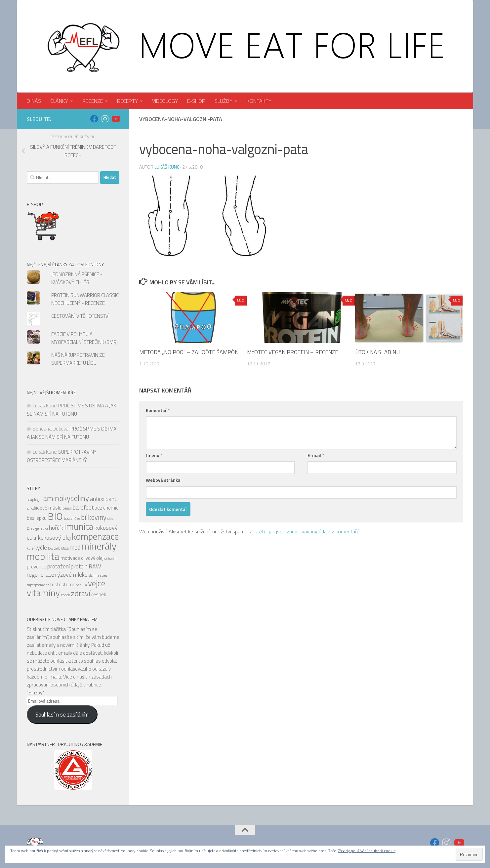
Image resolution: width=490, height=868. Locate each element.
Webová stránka (163, 480)
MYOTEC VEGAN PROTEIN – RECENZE (293, 352)
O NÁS (34, 101)
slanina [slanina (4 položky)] (94, 575)
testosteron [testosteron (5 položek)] (63, 584)
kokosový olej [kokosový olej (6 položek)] (54, 537)
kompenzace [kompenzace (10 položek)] (95, 536)
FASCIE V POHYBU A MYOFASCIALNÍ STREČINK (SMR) (84, 338)
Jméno (154, 455)
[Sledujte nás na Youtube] (115, 119)
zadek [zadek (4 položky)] (65, 595)
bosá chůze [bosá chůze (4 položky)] (72, 518)
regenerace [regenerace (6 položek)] (41, 575)
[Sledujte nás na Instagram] (105, 119)
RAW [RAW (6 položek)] (95, 566)
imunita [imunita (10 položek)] (79, 526)
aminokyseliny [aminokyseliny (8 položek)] (66, 498)
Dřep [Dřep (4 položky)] (31, 528)
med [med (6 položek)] (75, 547)
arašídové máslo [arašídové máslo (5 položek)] (44, 508)
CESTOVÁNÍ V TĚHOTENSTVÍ (80, 316)
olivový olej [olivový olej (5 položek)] (92, 558)
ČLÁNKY (59, 101)
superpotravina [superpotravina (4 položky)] (38, 585)
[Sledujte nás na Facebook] (94, 119)
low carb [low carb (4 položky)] (54, 548)
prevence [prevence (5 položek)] (37, 567)
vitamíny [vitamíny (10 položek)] (43, 593)
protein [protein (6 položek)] (79, 566)
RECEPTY (127, 101)
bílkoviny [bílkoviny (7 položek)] (94, 517)
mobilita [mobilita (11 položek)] (43, 556)
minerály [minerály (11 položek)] (99, 546)
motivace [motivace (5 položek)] (70, 558)
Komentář (158, 410)
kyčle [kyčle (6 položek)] (41, 547)
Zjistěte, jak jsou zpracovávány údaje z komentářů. (305, 531)
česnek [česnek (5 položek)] (99, 594)
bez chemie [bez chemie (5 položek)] (107, 508)
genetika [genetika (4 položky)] (42, 528)
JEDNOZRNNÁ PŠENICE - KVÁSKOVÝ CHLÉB (77, 278)
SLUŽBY (224, 101)
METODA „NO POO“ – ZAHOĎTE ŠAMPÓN (189, 352)
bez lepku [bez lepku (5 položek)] (37, 518)
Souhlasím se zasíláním (62, 715)
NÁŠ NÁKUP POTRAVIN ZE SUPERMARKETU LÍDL (78, 359)
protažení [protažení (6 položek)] (59, 566)
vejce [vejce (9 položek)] (97, 583)
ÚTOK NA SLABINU (377, 352)
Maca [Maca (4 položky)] (65, 548)
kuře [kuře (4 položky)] (30, 548)
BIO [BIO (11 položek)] (55, 516)
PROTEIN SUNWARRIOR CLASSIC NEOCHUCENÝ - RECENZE (85, 299)
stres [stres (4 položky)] (104, 575)
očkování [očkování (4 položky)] (111, 558)
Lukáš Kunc (167, 167)
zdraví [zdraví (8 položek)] (81, 593)
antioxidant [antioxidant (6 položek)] (103, 499)
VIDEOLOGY (165, 101)
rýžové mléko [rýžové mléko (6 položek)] (71, 575)
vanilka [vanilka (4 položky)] (82, 585)
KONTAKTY (259, 101)
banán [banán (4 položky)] (67, 508)
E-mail (316, 455)
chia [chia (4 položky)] (110, 518)
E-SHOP (196, 101)
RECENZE (93, 101)
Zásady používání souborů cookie (367, 851)
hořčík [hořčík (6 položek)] (56, 528)
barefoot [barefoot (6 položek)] (83, 507)
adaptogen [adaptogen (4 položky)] (35, 500)
